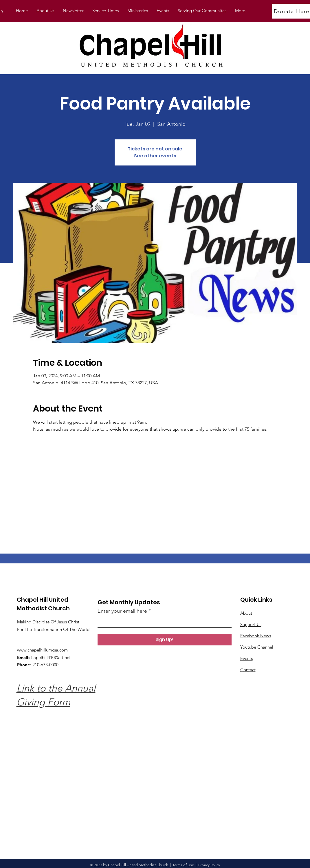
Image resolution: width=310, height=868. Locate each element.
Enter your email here (122, 611)
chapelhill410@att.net (50, 657)
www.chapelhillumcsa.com (42, 650)
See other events (155, 156)
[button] (138, 11)
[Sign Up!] (165, 640)
